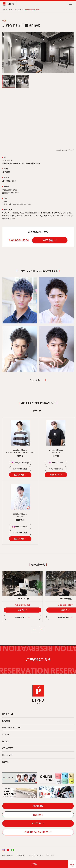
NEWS (5, 762)
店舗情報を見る (21, 617)
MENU (6, 741)
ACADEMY (38, 806)
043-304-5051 (23, 605)
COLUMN (7, 755)
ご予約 (34, 864)
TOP (4, 9)
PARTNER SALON (11, 728)
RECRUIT (38, 815)
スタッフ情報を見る (20, 469)
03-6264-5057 (66, 605)
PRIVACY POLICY (35, 855)
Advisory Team (8, 855)
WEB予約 (48, 240)
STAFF (6, 734)
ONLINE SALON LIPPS (37, 832)
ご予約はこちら (38, 660)
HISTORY (37, 823)
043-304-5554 (20, 240)
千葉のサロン (19, 9)
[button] (34, 629)
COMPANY (20, 855)
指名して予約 (19, 475)
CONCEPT (8, 748)
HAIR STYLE (8, 714)
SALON (10, 9)
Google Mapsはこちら (64, 150)
